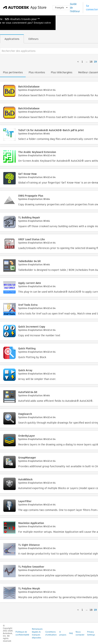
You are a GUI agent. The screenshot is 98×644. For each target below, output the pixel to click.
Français (61, 8)
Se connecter (92, 8)
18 (91, 62)
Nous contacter (80, 633)
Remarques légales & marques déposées (37, 633)
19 (95, 62)
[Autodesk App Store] (25, 8)
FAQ (71, 633)
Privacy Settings (91, 633)
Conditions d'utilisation (51, 633)
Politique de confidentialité (22, 633)
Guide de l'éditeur (75, 8)
